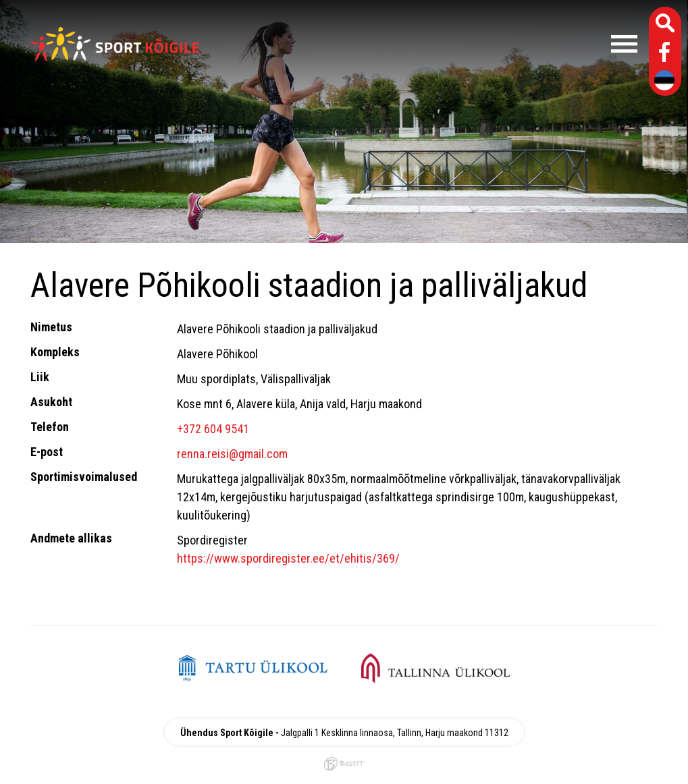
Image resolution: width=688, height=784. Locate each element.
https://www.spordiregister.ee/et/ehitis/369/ (288, 558)
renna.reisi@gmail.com (232, 454)
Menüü (425, 44)
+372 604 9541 (213, 429)
